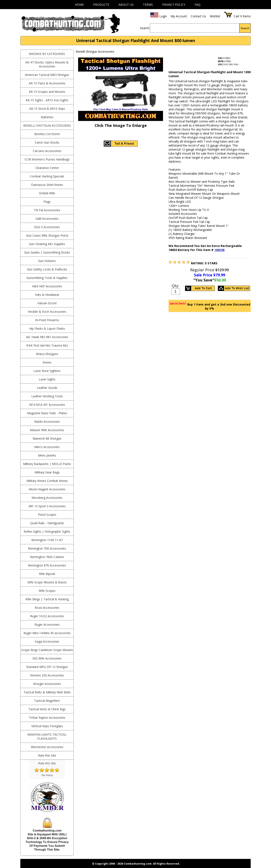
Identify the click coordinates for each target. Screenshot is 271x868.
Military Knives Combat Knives (47, 481)
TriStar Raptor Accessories (47, 718)
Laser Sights (47, 379)
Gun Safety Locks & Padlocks (47, 269)
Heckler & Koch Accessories (47, 312)
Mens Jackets (47, 455)
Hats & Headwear (47, 295)
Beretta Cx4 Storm (47, 134)
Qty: (175, 286)
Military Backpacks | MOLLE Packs (47, 464)
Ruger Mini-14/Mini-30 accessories (47, 633)
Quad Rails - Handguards (47, 523)
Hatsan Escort (47, 303)
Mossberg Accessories (47, 498)
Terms (148, 5)
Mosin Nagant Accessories (47, 489)
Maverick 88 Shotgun (47, 438)
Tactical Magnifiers (47, 701)
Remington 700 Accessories (47, 548)
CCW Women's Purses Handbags (47, 159)
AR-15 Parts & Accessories (47, 83)
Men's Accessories (47, 447)
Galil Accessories (47, 219)
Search (245, 28)
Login (163, 16)
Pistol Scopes (47, 515)
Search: (145, 28)
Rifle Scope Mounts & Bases (47, 582)
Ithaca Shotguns (47, 354)
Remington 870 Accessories (47, 565)
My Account (179, 16)
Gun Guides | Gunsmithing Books (47, 252)
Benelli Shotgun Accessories (47, 125)
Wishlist (215, 16)
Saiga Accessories (47, 641)
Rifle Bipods (47, 574)
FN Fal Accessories (47, 210)
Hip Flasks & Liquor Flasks (47, 328)
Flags (47, 202)
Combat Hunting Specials (47, 176)
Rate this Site (47, 755)
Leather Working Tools (47, 396)
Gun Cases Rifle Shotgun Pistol (47, 235)
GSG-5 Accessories (47, 227)
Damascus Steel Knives (47, 185)
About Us (126, 5)
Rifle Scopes (47, 591)
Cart (237, 16)
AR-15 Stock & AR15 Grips (47, 109)
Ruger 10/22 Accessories (47, 616)
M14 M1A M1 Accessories (47, 405)
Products (101, 5)
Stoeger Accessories (47, 684)
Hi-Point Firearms (47, 320)
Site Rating (47, 775)
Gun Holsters (47, 261)
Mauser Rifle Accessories (47, 430)
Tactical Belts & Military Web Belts (47, 692)
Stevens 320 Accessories (47, 675)
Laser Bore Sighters (47, 371)
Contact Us (198, 16)
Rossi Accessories (47, 608)
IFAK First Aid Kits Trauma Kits (47, 345)
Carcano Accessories (47, 151)
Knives (47, 362)
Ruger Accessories (47, 625)
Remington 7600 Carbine (47, 557)
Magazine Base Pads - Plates (47, 413)
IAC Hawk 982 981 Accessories (47, 337)
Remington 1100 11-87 (47, 540)
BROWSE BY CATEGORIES (47, 54)
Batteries (47, 117)
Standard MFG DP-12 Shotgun (47, 667)
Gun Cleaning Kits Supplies (47, 244)
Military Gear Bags (47, 472)
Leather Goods (47, 388)
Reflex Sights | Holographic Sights (47, 531)
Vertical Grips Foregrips (47, 726)
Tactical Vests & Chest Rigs (47, 709)
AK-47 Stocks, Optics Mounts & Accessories (47, 64)
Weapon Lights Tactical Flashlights (47, 736)
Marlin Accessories (47, 422)
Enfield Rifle (47, 193)
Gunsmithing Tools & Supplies (47, 278)
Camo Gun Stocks (47, 142)
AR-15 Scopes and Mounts (47, 92)
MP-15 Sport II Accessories (47, 506)
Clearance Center (47, 168)
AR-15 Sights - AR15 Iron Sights (47, 100)
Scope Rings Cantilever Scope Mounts (47, 650)
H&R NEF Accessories (47, 286)
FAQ (198, 5)
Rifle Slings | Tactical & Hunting (47, 599)
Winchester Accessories (47, 747)
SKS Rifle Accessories (47, 658)
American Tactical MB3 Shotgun (47, 75)
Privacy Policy (174, 5)
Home (79, 5)
